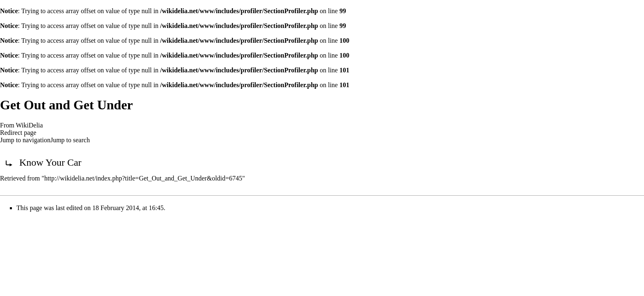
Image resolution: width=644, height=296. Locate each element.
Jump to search (70, 140)
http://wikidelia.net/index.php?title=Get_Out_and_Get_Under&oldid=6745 (143, 178)
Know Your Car (50, 162)
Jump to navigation (25, 140)
